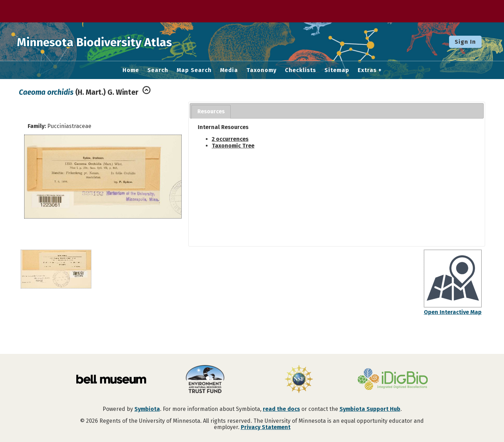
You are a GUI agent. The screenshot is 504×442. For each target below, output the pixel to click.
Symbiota (147, 409)
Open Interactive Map (453, 312)
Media (229, 70)
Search (158, 70)
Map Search (194, 70)
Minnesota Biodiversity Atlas (109, 42)
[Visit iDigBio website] (393, 380)
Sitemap (337, 70)
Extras (367, 70)
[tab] (211, 112)
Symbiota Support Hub (370, 409)
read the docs (281, 409)
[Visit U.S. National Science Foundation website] (299, 380)
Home (131, 70)
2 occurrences (230, 139)
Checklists (300, 70)
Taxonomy (261, 70)
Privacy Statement (266, 427)
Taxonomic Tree (233, 146)
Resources (211, 111)
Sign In (465, 42)
